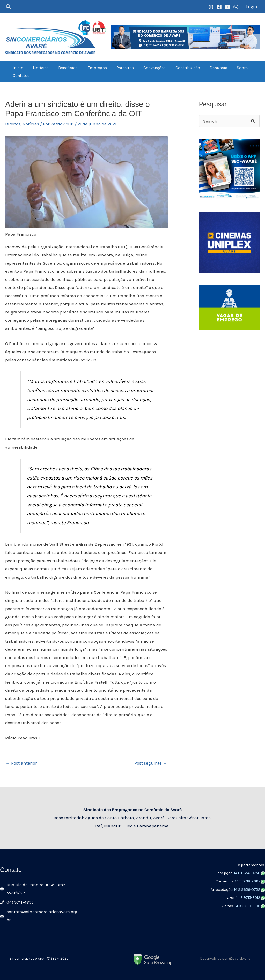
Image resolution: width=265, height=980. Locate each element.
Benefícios (65, 68)
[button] (9, 7)
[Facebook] (219, 7)
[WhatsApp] (236, 7)
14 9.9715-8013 (249, 898)
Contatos (20, 75)
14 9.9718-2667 (248, 881)
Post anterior (21, 763)
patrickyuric (241, 958)
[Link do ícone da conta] (252, 7)
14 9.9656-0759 (248, 873)
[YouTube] (227, 7)
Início (17, 68)
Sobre (231, 68)
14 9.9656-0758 (248, 890)
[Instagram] (211, 7)
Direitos (13, 124)
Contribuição (179, 68)
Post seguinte (151, 763)
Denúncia (208, 68)
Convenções (147, 68)
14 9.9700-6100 (248, 906)
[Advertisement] (229, 420)
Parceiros (119, 68)
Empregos (92, 68)
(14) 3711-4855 (20, 902)
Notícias (39, 68)
